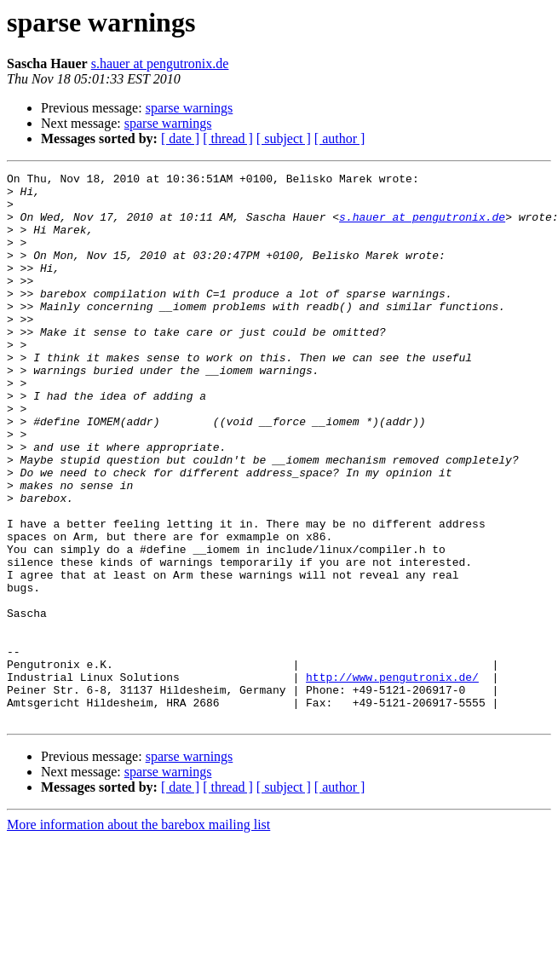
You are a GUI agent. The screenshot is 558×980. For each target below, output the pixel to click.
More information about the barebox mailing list (138, 934)
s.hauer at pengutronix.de (160, 63)
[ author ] (340, 138)
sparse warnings (190, 108)
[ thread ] (228, 138)
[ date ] (180, 138)
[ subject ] (284, 138)
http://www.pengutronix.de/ (392, 779)
